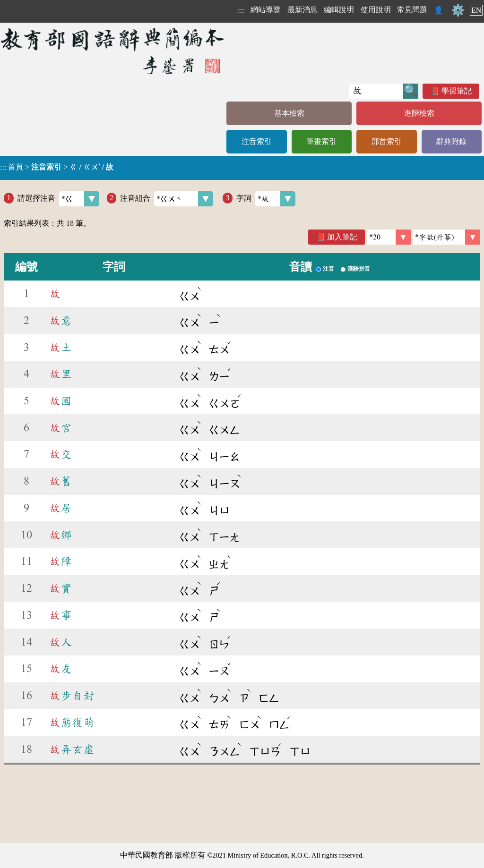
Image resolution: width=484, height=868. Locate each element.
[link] (446, 237)
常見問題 (412, 10)
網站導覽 (266, 10)
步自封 (72, 696)
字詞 (266, 199)
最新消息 (302, 10)
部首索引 (387, 141)
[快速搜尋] (376, 91)
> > (57, 167)
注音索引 (257, 141)
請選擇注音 (58, 199)
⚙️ (458, 10)
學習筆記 (457, 91)
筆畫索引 (321, 141)
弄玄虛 (72, 749)
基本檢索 (289, 113)
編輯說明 (339, 10)
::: (241, 10)
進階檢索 (419, 113)
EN (476, 10)
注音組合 (167, 199)
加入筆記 (342, 237)
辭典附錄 (451, 141)
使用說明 (376, 10)
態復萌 (72, 723)
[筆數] (389, 237)
